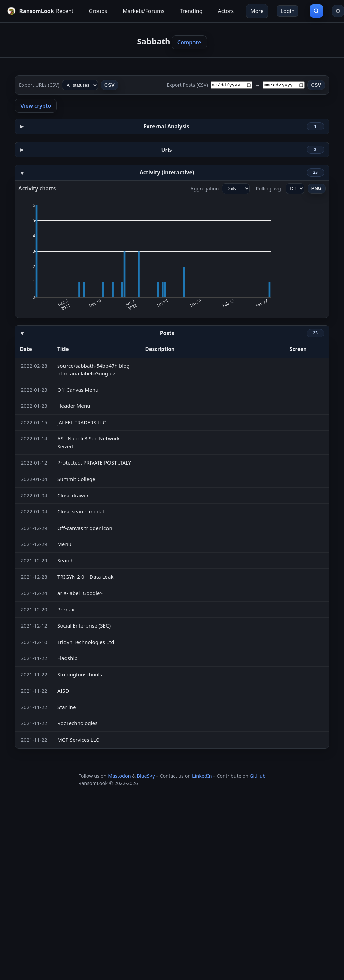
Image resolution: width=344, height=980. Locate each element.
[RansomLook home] (26, 11)
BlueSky (146, 776)
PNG (317, 188)
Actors (226, 11)
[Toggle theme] (338, 11)
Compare (189, 42)
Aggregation (205, 189)
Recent (65, 11)
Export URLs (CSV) (39, 85)
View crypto (36, 106)
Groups (98, 11)
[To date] (284, 85)
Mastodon (119, 776)
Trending (191, 11)
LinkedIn (202, 776)
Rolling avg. (269, 189)
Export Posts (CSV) (187, 85)
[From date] (231, 85)
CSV (110, 85)
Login (288, 11)
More (257, 11)
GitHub (258, 776)
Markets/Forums (143, 11)
